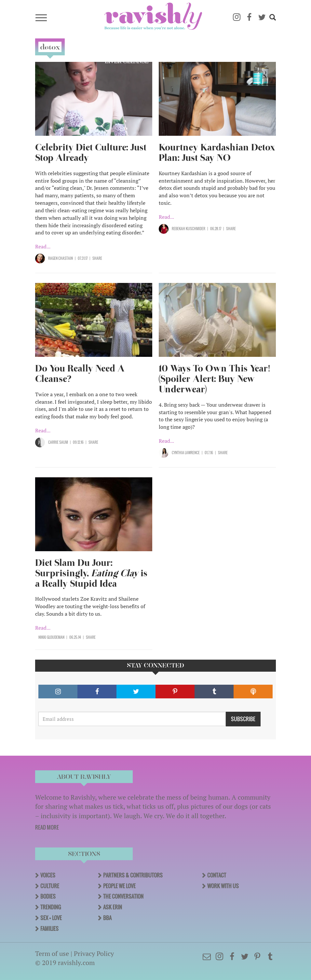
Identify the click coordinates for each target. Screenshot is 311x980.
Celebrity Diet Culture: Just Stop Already (91, 153)
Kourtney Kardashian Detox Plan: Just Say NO (217, 153)
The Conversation (123, 896)
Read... (43, 246)
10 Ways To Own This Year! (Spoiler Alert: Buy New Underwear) (215, 379)
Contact (217, 875)
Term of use (52, 953)
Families (49, 929)
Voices (48, 875)
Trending (51, 907)
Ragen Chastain (61, 258)
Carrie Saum (58, 442)
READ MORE (47, 827)
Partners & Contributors (133, 875)
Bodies (48, 896)
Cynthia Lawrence (186, 453)
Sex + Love (51, 918)
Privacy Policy (94, 953)
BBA (107, 918)
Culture (50, 886)
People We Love (119, 886)
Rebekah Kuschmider (189, 229)
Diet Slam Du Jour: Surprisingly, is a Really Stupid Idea (91, 573)
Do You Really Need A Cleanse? (80, 374)
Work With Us (223, 886)
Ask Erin (113, 907)
